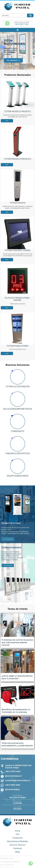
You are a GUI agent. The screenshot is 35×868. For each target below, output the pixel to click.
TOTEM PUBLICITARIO (17, 346)
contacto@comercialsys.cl (18, 771)
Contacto (17, 839)
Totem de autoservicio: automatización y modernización (17, 735)
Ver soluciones (13, 60)
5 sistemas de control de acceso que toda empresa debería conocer (17, 640)
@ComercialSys (12, 780)
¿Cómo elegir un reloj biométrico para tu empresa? (17, 672)
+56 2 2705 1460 (13, 762)
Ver (7, 121)
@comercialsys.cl (13, 766)
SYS (17, 825)
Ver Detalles (8, 539)
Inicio (17, 821)
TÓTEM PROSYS (18, 203)
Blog (18, 842)
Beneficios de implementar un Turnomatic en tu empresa (16, 704)
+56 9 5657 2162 (13, 775)
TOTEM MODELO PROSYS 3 (17, 159)
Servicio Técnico (17, 835)
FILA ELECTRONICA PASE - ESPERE (18, 299)
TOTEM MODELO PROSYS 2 (17, 111)
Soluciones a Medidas (17, 832)
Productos (18, 828)
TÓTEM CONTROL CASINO (17, 250)
